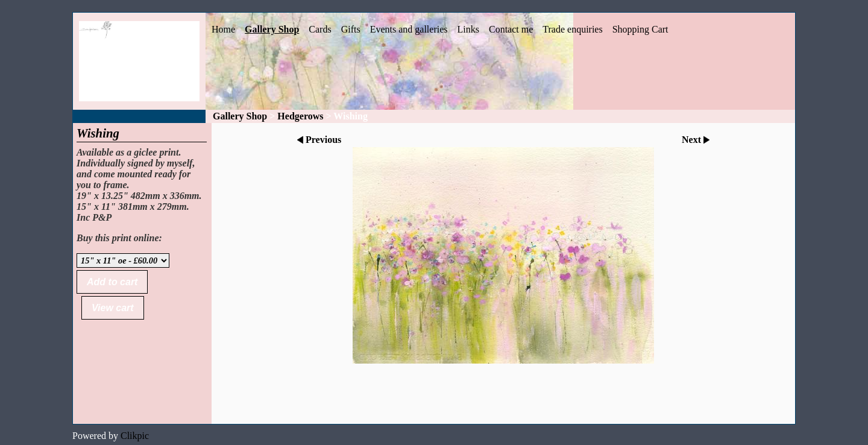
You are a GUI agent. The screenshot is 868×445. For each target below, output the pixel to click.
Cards (320, 29)
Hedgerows (300, 116)
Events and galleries (409, 29)
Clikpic (135, 436)
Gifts (351, 29)
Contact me (511, 29)
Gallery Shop (272, 29)
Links (468, 29)
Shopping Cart (640, 29)
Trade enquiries (572, 29)
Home (223, 29)
